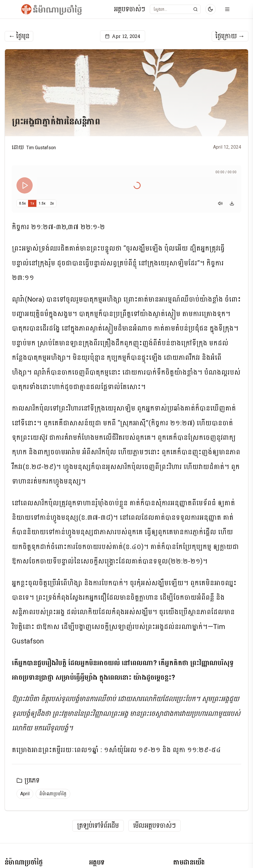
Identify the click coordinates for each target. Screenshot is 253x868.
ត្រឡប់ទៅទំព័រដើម (98, 826)
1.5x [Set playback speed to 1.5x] (42, 203)
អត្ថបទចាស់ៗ (130, 9)
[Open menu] (227, 9)
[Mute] (220, 203)
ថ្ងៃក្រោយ (230, 36)
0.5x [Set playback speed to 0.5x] (22, 203)
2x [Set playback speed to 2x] (52, 203)
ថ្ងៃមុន (19, 36)
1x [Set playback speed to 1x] (32, 203)
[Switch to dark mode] (210, 9)
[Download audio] (232, 203)
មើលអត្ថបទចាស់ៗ (155, 826)
